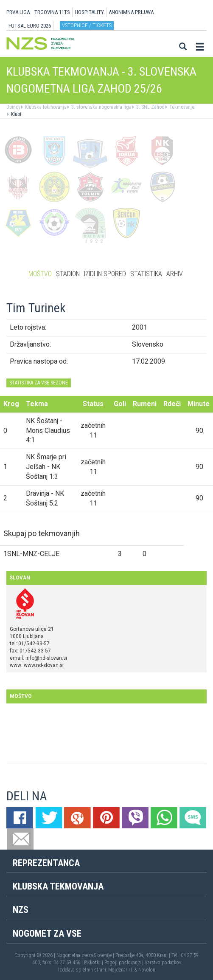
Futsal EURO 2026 (30, 26)
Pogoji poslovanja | (125, 963)
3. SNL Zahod (150, 107)
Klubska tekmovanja (45, 107)
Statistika (146, 274)
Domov (13, 107)
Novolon (147, 970)
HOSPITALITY (89, 12)
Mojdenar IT (121, 970)
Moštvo (40, 274)
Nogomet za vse (47, 933)
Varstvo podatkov (163, 963)
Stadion (68, 274)
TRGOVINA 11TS (52, 12)
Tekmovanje (181, 107)
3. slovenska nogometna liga (101, 107)
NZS (21, 910)
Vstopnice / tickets (87, 25)
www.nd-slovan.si (44, 665)
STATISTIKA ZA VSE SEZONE (39, 383)
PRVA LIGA (18, 12)
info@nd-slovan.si (46, 658)
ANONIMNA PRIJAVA (131, 12)
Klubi (15, 114)
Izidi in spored (105, 274)
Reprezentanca (46, 863)
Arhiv (175, 274)
